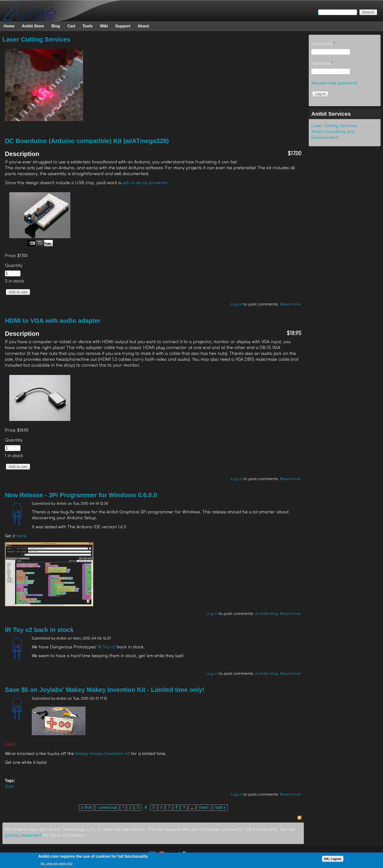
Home (9, 26)
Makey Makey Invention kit (102, 754)
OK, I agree (333, 859)
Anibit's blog (266, 614)
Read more (290, 304)
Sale (9, 787)
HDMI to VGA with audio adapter (53, 321)
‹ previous (107, 808)
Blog (56, 26)
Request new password (334, 83)
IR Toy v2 (106, 647)
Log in (236, 304)
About (143, 26)
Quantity (15, 266)
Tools (88, 26)
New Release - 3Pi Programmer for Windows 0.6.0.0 (81, 495)
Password (322, 64)
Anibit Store (33, 26)
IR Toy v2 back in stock (39, 630)
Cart (71, 26)
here (21, 536)
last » (220, 808)
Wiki (104, 26)
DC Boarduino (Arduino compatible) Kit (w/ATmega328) (87, 141)
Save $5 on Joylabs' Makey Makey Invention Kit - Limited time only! (105, 690)
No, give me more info (56, 864)
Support (123, 26)
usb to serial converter (145, 183)
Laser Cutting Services (36, 39)
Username (323, 44)
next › (204, 808)
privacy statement (23, 835)
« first (86, 808)
